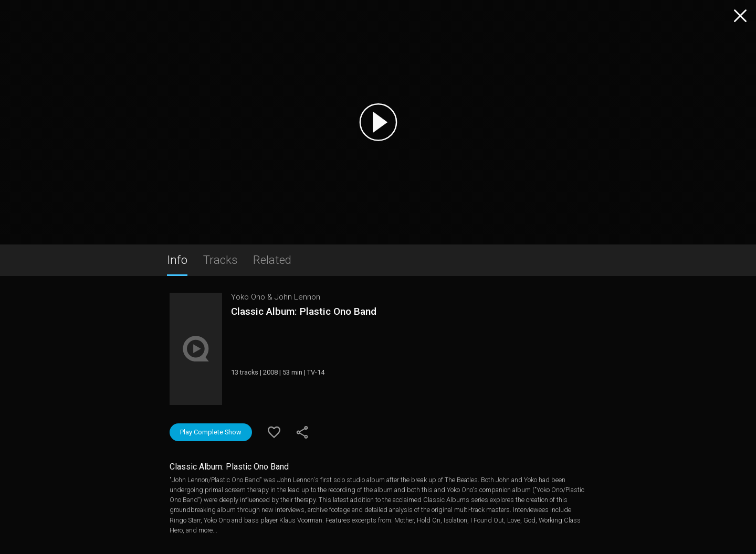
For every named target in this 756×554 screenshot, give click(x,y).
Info (177, 260)
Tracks (220, 260)
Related (272, 260)
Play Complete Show (211, 432)
